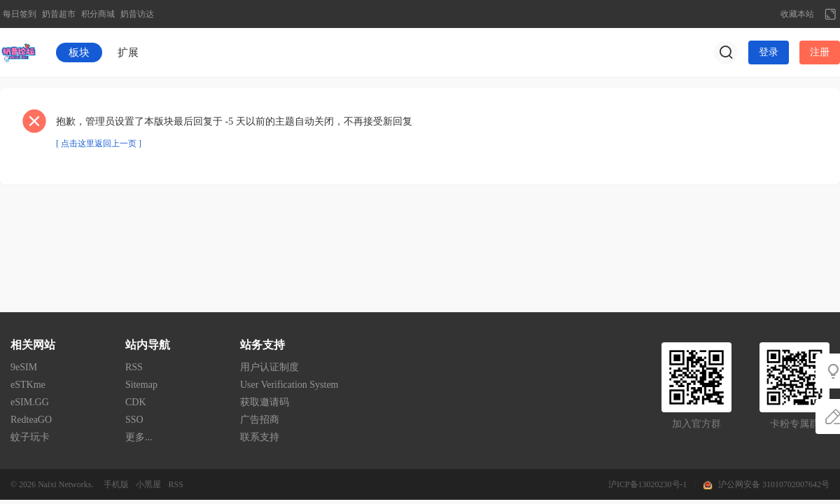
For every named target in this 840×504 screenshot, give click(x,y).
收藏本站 (797, 14)
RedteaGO (31, 420)
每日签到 (20, 14)
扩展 (128, 52)
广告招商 (260, 420)
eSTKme (28, 385)
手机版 (116, 484)
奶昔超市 (59, 14)
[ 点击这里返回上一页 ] (99, 143)
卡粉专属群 (794, 424)
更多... (139, 437)
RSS (134, 367)
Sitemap (141, 385)
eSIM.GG (30, 402)
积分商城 (98, 14)
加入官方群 (696, 424)
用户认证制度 (269, 367)
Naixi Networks (64, 484)
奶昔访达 (137, 14)
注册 (820, 52)
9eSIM (24, 367)
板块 (79, 52)
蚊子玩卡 (30, 437)
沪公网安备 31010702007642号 (774, 484)
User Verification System (289, 385)
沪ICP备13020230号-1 (648, 484)
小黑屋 (148, 484)
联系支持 (260, 437)
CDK (136, 402)
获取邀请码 (265, 402)
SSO (134, 420)
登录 (769, 52)
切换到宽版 (830, 14)
